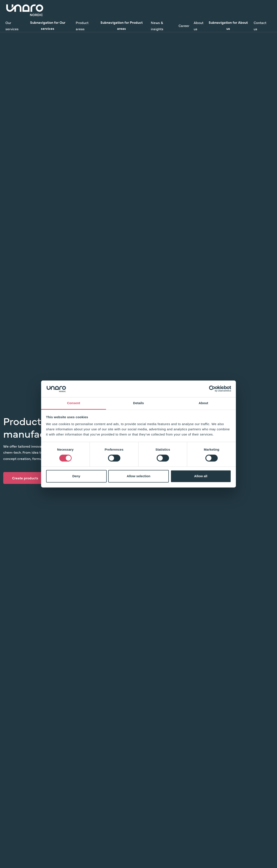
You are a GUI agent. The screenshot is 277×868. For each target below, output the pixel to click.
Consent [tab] (74, 403)
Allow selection (138, 476)
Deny (76, 476)
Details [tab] (138, 403)
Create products (25, 478)
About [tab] (203, 403)
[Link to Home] (25, 10)
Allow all (201, 476)
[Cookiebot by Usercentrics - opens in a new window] (212, 389)
